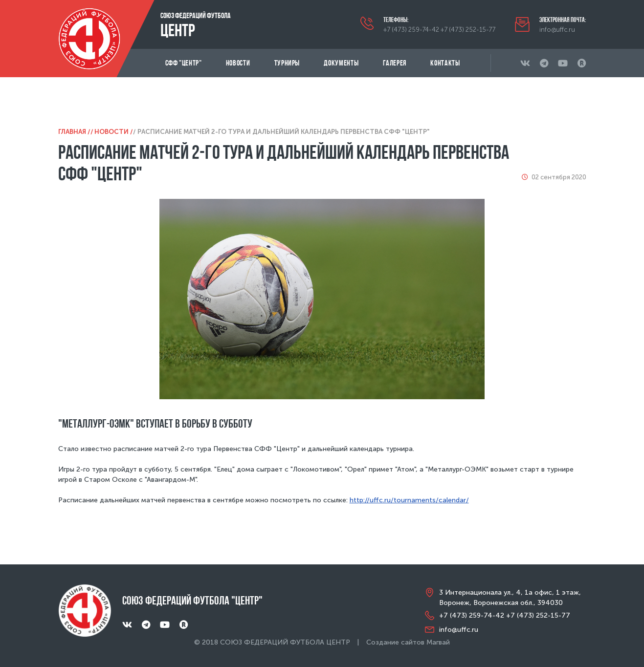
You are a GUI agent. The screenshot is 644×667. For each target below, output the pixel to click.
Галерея (395, 63)
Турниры (287, 63)
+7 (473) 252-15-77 (468, 30)
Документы (341, 63)
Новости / (114, 132)
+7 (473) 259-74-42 (411, 30)
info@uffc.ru (557, 30)
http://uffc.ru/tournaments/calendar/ (409, 500)
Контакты (445, 63)
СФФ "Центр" (184, 63)
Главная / (74, 132)
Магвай (438, 642)
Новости (238, 63)
